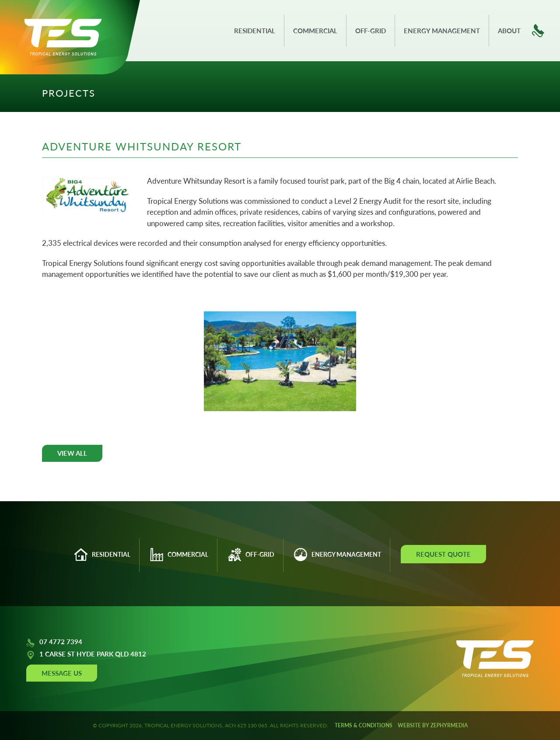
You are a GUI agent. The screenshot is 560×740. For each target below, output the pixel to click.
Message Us (62, 673)
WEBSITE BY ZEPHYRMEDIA (433, 725)
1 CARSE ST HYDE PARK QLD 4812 (86, 655)
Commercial (315, 31)
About (509, 31)
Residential (255, 31)
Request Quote (443, 554)
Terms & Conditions (364, 725)
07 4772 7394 (54, 643)
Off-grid (371, 31)
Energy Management (442, 31)
